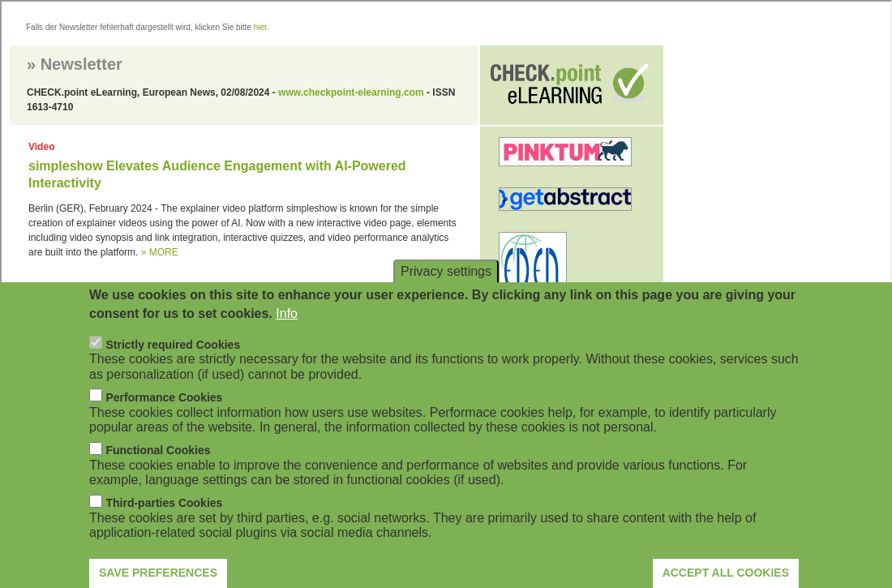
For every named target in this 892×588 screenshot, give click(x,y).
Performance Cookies (164, 412)
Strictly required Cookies (173, 359)
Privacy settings (446, 286)
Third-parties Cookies (164, 518)
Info (287, 328)
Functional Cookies (158, 466)
